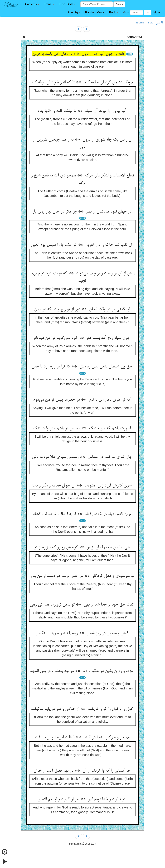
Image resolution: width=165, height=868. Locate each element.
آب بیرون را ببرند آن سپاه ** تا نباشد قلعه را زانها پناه (83, 111)
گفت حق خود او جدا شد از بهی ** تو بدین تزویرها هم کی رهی (82, 605)
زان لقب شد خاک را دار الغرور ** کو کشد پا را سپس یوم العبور (83, 245)
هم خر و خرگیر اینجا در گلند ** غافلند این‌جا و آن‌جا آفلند (82, 737)
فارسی (159, 23)
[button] (32, 4)
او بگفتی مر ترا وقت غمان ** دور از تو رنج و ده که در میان (82, 309)
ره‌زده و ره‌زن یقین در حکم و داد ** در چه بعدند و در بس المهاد (83, 671)
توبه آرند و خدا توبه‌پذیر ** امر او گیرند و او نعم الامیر (82, 799)
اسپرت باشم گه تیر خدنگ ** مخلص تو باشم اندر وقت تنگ (83, 428)
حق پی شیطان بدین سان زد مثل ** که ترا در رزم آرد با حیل (82, 367)
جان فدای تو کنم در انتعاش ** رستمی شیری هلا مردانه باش (82, 457)
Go (147, 12)
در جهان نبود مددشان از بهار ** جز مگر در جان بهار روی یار (82, 212)
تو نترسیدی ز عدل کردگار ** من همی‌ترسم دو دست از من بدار (83, 576)
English (140, 23)
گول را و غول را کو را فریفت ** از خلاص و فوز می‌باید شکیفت (82, 709)
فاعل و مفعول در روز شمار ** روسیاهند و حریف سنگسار (83, 633)
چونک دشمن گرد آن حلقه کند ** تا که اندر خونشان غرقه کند (83, 82)
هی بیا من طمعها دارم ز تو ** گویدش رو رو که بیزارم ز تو (83, 547)
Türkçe (150, 23)
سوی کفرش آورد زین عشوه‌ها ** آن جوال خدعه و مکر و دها (82, 486)
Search (119, 4)
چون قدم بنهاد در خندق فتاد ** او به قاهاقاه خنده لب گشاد (83, 514)
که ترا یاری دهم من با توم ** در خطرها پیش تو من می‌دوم (82, 400)
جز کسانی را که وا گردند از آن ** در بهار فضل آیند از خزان (82, 771)
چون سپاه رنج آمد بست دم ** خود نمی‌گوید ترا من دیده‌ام (82, 338)
